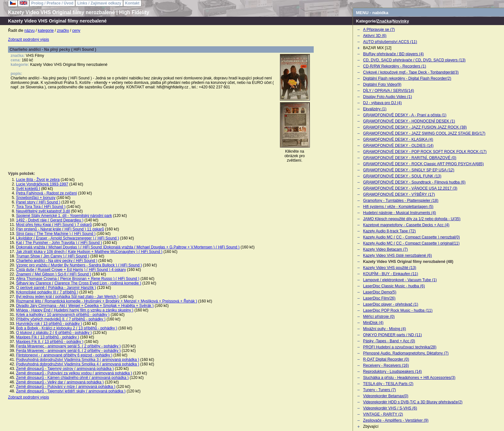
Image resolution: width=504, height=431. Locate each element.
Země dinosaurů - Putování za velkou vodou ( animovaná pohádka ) (74, 373)
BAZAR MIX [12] (377, 48)
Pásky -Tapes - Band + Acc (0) (389, 341)
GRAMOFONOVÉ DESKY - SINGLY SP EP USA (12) (409, 170)
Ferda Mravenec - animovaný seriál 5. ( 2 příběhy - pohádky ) (68, 346)
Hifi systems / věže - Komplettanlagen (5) (398, 207)
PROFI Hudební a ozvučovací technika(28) (400, 347)
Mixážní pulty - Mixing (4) (385, 329)
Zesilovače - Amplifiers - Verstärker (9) (396, 420)
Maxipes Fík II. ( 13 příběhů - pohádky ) (50, 342)
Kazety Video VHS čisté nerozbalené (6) (398, 256)
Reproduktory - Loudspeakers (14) (393, 372)
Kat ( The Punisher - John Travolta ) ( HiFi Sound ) (59, 243)
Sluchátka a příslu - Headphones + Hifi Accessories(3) (409, 378)
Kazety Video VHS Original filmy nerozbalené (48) (408, 262)
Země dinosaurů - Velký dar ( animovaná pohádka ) (60, 382)
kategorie (46, 31)
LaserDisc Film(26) (379, 298)
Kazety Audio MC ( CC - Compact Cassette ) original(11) (411, 243)
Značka (384, 21)
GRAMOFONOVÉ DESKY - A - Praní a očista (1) (405, 115)
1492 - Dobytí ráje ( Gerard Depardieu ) (50, 220)
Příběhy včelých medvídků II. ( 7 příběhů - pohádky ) (61, 319)
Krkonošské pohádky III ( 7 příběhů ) (47, 292)
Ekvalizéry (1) (375, 109)
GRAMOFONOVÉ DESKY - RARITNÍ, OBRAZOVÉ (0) (410, 158)
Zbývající (371, 427)
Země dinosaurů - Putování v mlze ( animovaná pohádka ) (66, 387)
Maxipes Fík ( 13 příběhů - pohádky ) (48, 337)
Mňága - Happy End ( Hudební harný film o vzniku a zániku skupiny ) (75, 310)
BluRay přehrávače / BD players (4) (394, 54)
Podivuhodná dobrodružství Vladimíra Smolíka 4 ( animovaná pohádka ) (78, 364)
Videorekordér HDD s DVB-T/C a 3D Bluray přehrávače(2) (413, 402)
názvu (30, 31)
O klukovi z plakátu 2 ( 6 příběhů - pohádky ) (54, 333)
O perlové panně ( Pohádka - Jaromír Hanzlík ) (56, 288)
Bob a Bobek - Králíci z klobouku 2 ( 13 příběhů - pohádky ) (67, 328)
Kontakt (132, 3)
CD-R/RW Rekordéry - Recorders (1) (395, 66)
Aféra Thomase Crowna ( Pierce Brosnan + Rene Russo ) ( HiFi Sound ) (78, 279)
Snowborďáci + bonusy (36, 198)
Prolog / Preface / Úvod (52, 3)
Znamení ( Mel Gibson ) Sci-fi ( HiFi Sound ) (54, 274)
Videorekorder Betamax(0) (386, 396)
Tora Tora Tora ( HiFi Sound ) (41, 207)
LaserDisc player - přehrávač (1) (391, 304)
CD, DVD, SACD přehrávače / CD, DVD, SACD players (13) (414, 60)
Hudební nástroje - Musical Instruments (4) (400, 213)
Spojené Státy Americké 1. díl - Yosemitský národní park (64, 216)
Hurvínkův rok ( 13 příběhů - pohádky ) (49, 324)
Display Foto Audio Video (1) (388, 97)
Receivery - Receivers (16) (386, 365)
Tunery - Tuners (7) (380, 390)
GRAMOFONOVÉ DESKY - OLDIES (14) (398, 146)
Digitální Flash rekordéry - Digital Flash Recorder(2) (407, 78)
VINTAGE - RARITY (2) (383, 414)
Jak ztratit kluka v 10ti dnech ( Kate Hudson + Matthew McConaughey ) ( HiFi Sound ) (89, 252)
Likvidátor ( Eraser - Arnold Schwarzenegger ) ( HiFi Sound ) (67, 238)
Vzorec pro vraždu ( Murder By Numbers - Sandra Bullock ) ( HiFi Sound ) (79, 265)
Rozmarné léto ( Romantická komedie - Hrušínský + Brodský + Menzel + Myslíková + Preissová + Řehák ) (107, 301)
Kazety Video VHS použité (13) (390, 268)
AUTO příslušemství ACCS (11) (390, 42)
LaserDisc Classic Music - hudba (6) (394, 286)
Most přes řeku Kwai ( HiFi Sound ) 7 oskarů (54, 225)
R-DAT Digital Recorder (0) (386, 359)
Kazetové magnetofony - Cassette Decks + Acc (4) (406, 225)
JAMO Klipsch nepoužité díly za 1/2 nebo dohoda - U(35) (412, 219)
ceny (76, 31)
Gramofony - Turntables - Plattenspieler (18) (401, 201)
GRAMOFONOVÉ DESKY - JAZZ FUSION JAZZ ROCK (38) (415, 127)
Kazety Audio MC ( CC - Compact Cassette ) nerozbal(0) (412, 237)
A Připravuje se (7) (379, 30)
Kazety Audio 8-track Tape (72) (390, 231)
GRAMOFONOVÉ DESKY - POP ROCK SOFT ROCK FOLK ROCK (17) (425, 152)
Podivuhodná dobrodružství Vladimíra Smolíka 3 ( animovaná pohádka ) (78, 360)
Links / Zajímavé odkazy (99, 3)
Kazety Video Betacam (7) (386, 249)
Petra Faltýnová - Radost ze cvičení (46, 193)
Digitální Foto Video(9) (382, 85)
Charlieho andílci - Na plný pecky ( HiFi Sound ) (57, 261)
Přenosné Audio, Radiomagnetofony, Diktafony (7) (406, 353)
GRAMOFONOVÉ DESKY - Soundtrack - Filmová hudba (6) (414, 182)
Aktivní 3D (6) (375, 36)
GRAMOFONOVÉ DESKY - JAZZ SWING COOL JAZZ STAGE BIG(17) (424, 133)
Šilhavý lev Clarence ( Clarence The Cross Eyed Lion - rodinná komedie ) (79, 283)
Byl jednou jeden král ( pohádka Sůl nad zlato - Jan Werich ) (67, 297)
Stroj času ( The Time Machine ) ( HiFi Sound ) (56, 234)
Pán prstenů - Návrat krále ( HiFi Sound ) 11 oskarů (60, 229)
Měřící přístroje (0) (379, 317)
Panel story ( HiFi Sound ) (38, 202)
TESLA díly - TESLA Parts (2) (388, 384)
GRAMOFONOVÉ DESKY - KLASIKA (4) (398, 139)
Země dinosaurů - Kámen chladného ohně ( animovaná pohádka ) (72, 378)
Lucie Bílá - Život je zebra (38, 180)
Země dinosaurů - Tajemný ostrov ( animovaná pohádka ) (65, 369)
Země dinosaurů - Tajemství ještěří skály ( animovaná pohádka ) (71, 391)
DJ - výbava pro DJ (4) (382, 103)
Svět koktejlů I (28, 189)
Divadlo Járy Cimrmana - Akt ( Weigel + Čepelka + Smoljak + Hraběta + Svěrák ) (85, 306)
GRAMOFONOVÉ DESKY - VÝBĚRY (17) (399, 194)
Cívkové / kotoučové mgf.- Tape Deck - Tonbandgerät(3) (411, 72)
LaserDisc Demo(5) (380, 292)
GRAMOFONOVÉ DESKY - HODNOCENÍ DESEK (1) (409, 121)
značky (63, 31)
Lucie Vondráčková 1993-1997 (42, 184)
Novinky (401, 21)
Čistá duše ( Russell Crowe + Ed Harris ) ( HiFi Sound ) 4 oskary (71, 270)
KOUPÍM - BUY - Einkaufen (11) (391, 274)
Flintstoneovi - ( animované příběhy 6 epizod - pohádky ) (64, 355)
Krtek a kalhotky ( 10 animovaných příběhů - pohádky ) (63, 315)
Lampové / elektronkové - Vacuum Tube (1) (400, 280)
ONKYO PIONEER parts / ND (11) (393, 335)
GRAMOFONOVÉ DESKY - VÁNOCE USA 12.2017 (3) (410, 188)
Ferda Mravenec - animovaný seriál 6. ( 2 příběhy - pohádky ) (68, 351)
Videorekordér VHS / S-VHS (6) (390, 408)
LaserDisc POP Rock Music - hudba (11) (398, 310)
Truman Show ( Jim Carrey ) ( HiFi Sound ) (53, 256)
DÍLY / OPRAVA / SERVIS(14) (389, 91)
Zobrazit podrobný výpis (28, 40)
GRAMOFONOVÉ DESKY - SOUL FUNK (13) (402, 176)
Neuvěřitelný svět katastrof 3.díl (43, 211)
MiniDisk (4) (373, 323)
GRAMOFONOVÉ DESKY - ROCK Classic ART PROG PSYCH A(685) (423, 164)
